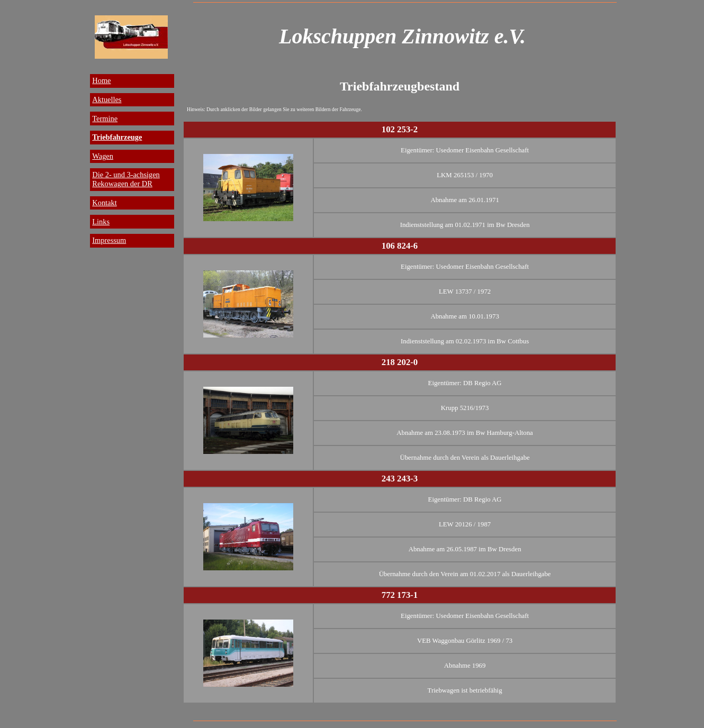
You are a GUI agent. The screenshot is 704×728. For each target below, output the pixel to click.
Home (101, 80)
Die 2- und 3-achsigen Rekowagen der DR (126, 179)
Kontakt (104, 203)
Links (101, 222)
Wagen (103, 156)
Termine (105, 119)
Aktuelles (107, 99)
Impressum (109, 240)
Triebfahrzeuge (117, 137)
